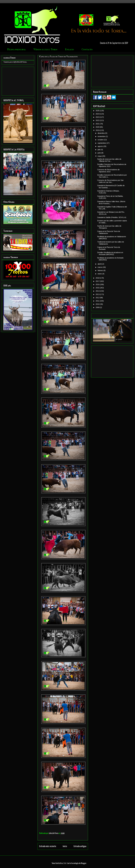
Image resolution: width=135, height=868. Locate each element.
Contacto (87, 49)
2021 (98, 124)
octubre (101, 140)
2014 (98, 291)
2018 (98, 278)
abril (99, 264)
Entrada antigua (80, 846)
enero (100, 274)
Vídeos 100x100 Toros (45, 49)
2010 (98, 304)
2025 (98, 111)
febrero (101, 270)
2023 (98, 117)
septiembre (102, 143)
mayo (100, 156)
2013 (98, 294)
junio (100, 153)
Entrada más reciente (48, 846)
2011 (98, 301)
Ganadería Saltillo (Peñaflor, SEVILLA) (112, 217)
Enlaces (70, 49)
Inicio (65, 846)
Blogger (84, 863)
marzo (100, 267)
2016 (98, 285)
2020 (98, 127)
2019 (98, 130)
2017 (98, 281)
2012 (98, 298)
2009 (98, 307)
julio (99, 150)
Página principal (17, 49)
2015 (98, 288)
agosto (101, 146)
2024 (98, 114)
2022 (98, 120)
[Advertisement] (18, 81)
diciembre (101, 133)
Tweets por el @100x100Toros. (15, 62)
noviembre (102, 136)
